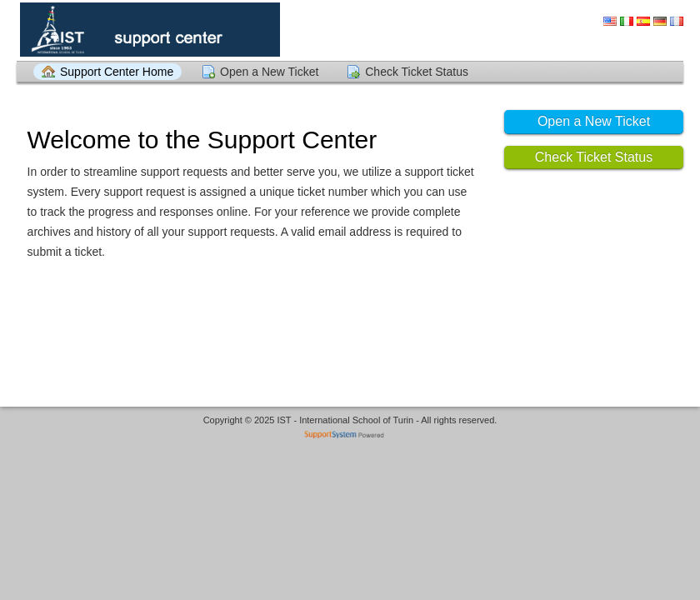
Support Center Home (117, 72)
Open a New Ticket (269, 72)
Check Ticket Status (417, 72)
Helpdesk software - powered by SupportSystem (350, 436)
